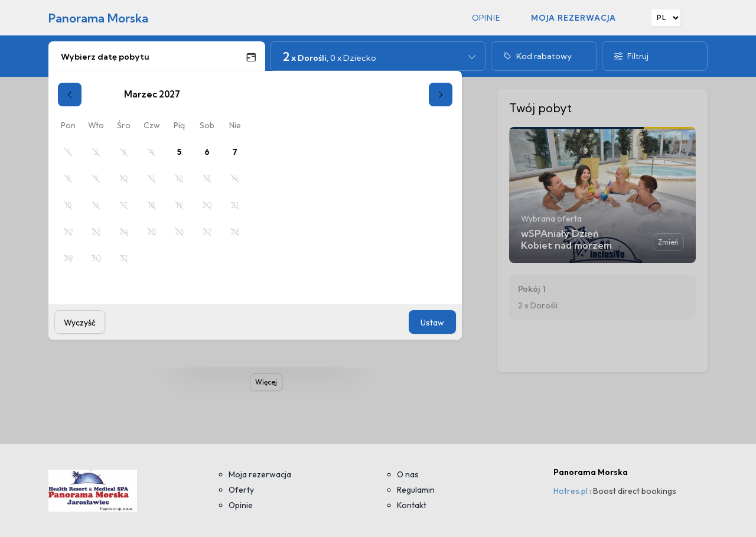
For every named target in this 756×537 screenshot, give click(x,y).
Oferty (241, 490)
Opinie (486, 18)
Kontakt (412, 505)
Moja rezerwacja (573, 18)
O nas (408, 474)
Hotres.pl (571, 491)
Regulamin (416, 490)
